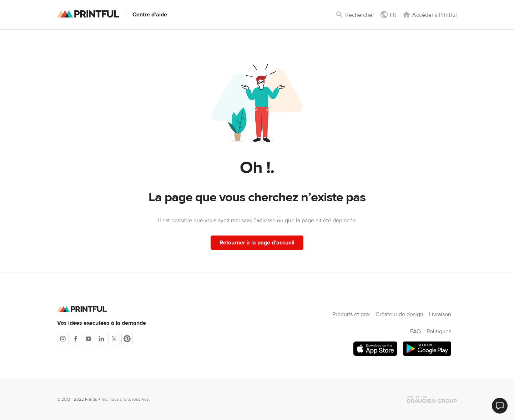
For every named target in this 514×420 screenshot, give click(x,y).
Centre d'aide (150, 15)
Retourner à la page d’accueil (257, 243)
